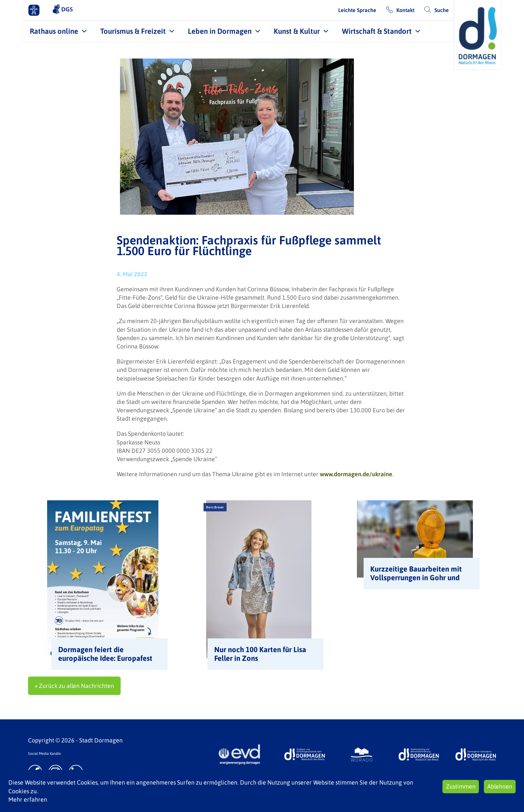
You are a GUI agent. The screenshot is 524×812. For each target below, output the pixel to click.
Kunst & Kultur (297, 31)
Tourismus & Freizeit (133, 31)
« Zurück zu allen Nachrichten (74, 686)
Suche (442, 10)
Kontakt (405, 10)
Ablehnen (500, 786)
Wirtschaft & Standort (377, 31)
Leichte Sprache (357, 10)
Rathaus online (54, 31)
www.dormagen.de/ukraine (356, 474)
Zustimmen (461, 786)
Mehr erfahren (28, 799)
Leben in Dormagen (220, 31)
